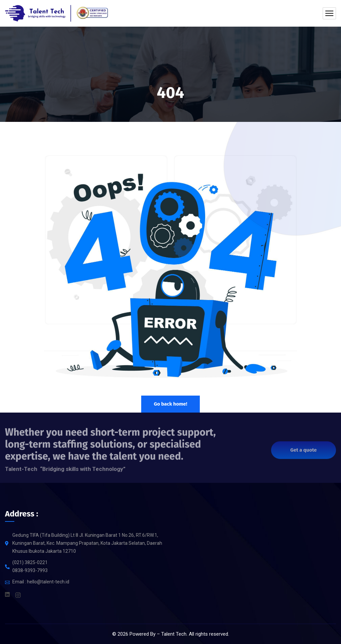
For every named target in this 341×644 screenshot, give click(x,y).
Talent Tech (174, 634)
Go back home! (170, 404)
